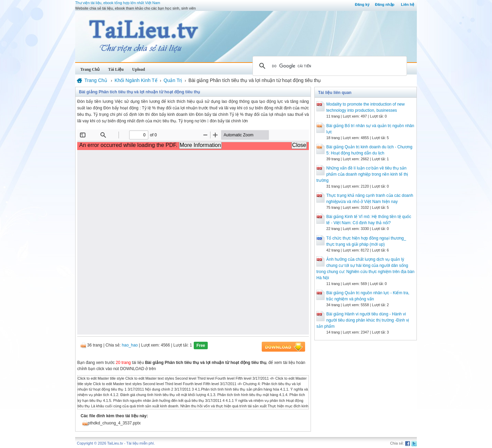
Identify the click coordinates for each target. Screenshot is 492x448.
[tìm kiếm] (329, 66)
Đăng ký (362, 4)
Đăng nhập (385, 4)
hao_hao (130, 345)
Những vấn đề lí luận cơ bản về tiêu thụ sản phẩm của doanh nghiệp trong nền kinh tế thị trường (362, 174)
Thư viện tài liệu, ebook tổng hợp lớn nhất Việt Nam (118, 3)
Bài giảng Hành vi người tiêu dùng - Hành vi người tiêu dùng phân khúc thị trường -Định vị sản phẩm (363, 320)
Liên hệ (408, 4)
